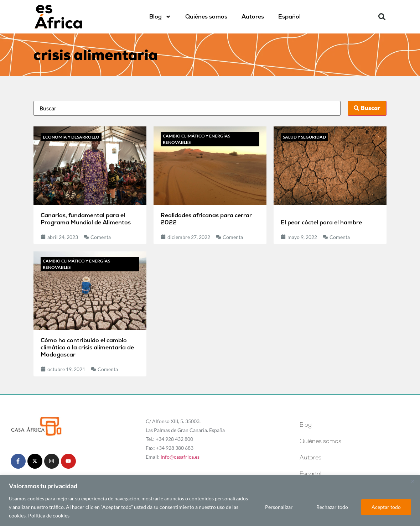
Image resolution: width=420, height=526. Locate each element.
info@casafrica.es (180, 457)
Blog (160, 17)
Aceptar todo (386, 507)
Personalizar (279, 507)
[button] (382, 17)
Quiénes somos (206, 17)
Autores (253, 17)
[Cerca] (413, 481)
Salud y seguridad (304, 137)
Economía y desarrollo (71, 137)
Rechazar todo (332, 507)
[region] (210, 501)
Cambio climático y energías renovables (196, 139)
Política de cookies (49, 515)
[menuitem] (289, 17)
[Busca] (187, 108)
